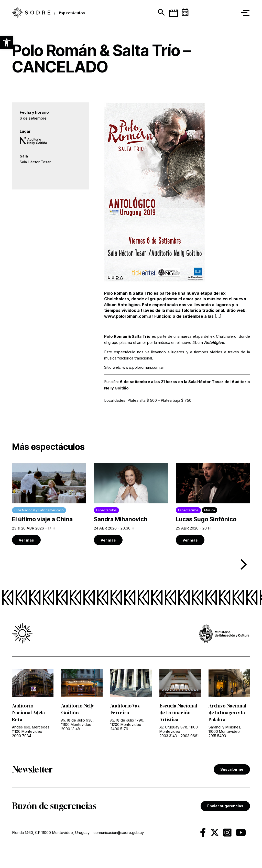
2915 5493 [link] (217, 736)
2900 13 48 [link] (71, 729)
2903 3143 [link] (168, 736)
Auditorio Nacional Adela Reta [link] (28, 713)
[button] (7, 43)
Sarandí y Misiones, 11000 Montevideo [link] (225, 729)
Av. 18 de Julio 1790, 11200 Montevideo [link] (127, 722)
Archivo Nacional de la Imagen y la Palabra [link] (227, 713)
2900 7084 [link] (22, 736)
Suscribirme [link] (232, 769)
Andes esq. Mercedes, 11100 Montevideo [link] (31, 729)
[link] (49, 504)
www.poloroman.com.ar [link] (143, 367)
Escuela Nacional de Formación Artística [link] (178, 713)
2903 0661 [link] (190, 736)
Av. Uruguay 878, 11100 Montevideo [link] (179, 729)
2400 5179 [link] (119, 729)
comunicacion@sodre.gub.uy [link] (119, 833)
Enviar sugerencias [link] (225, 806)
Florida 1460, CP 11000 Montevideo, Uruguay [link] (51, 833)
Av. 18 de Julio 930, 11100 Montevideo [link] (77, 722)
